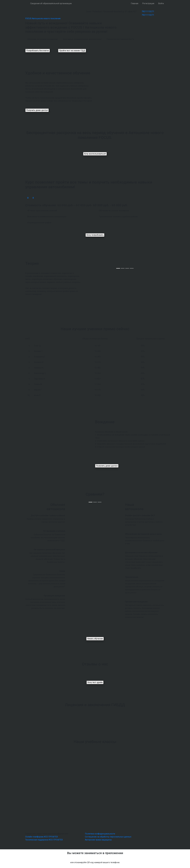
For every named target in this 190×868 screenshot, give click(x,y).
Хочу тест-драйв (95, 682)
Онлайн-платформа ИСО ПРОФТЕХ (42, 837)
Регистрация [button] (148, 3)
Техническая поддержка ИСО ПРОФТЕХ (44, 840)
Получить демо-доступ (37, 110)
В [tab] (28, 198)
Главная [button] (135, 3)
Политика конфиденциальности (100, 834)
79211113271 (148, 11)
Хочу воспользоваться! (95, 154)
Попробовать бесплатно (38, 51)
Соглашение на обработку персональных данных (108, 837)
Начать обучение (95, 639)
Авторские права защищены (98, 840)
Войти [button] (161, 3)
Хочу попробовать (95, 235)
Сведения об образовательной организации (51, 3)
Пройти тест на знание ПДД (72, 51)
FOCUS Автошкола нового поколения (43, 18)
